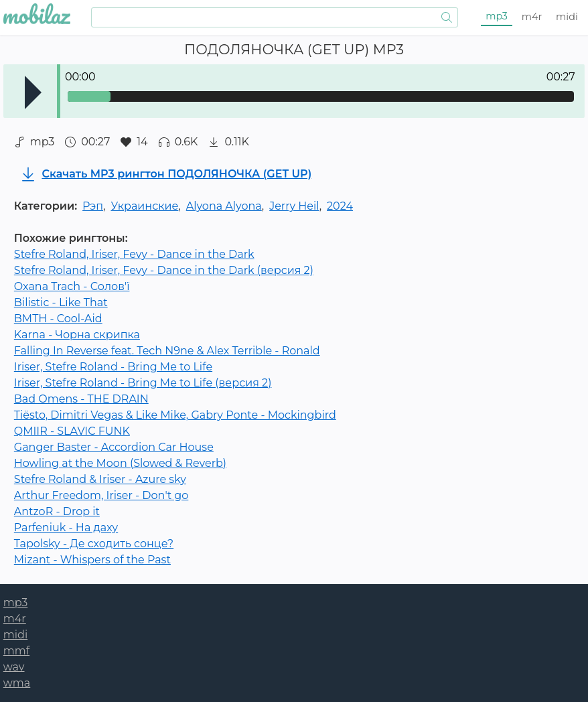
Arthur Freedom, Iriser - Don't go (101, 495)
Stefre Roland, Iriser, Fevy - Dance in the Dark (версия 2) (164, 270)
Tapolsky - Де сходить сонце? (94, 544)
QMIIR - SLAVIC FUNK (72, 431)
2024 (340, 206)
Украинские (144, 206)
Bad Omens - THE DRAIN (81, 399)
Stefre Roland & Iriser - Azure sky (100, 479)
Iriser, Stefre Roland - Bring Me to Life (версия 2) (143, 383)
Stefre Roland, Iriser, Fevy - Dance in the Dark (134, 254)
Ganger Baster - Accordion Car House (114, 447)
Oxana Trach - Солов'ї (72, 286)
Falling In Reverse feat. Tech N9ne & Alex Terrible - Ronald (167, 351)
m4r (532, 17)
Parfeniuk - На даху (66, 528)
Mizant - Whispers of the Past (92, 560)
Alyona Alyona (224, 206)
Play (33, 92)
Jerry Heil (294, 206)
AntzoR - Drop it (57, 511)
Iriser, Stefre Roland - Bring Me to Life (113, 367)
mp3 (497, 16)
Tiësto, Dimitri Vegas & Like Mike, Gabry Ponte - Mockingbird (175, 415)
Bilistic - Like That (61, 302)
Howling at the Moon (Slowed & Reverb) (120, 463)
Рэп (93, 206)
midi (567, 17)
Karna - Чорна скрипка (77, 335)
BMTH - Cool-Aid (58, 319)
